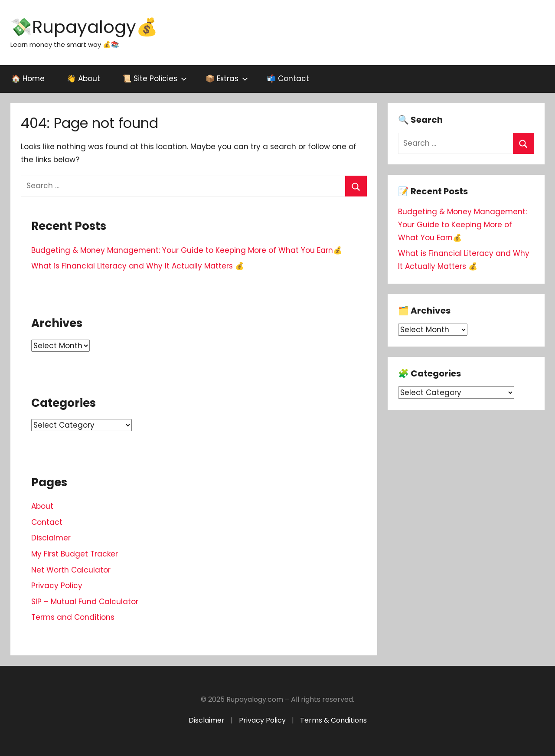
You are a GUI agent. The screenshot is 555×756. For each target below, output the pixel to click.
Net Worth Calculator (71, 570)
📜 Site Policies (155, 79)
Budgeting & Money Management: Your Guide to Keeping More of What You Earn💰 (187, 250)
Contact (47, 522)
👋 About (83, 79)
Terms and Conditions (73, 617)
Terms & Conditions (333, 720)
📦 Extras (227, 79)
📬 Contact (288, 79)
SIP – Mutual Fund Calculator (85, 602)
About (42, 506)
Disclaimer (51, 538)
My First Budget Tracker (75, 554)
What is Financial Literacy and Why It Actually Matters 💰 (138, 266)
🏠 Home (28, 79)
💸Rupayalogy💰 (84, 27)
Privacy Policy (57, 586)
